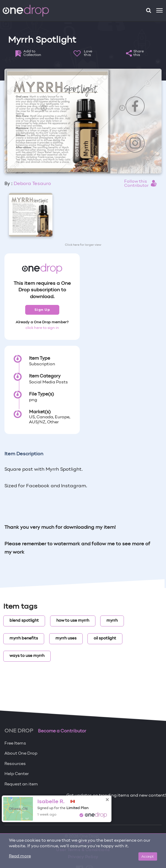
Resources (15, 764)
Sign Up (42, 310)
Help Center (17, 774)
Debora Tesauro (32, 184)
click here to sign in (42, 328)
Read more (20, 856)
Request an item (21, 784)
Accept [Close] (148, 856)
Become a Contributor (62, 731)
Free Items (15, 744)
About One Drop (21, 754)
